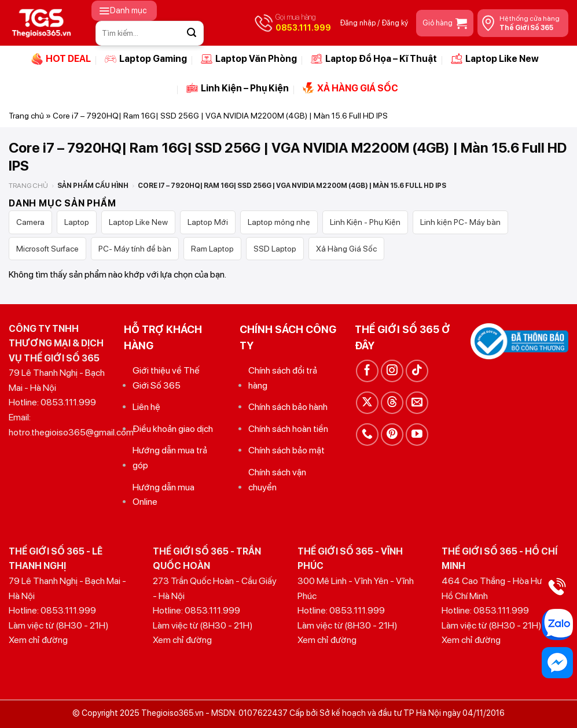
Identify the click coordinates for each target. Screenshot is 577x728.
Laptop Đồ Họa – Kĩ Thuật (374, 59)
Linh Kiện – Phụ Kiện (238, 88)
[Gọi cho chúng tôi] (367, 435)
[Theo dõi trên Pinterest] (392, 435)
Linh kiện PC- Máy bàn (460, 222)
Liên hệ (146, 407)
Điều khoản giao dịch (173, 429)
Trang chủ (26, 116)
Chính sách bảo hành (288, 407)
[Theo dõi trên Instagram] (392, 371)
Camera (30, 222)
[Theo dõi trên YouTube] (417, 435)
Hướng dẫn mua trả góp (170, 458)
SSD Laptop (275, 249)
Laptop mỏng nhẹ (279, 222)
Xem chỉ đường (38, 640)
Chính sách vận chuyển (277, 480)
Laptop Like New (495, 59)
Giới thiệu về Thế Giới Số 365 (166, 378)
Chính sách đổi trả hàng (283, 378)
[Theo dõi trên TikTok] (417, 371)
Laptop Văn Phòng (249, 59)
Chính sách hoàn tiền (288, 429)
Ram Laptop (212, 249)
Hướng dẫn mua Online (163, 495)
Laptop (77, 222)
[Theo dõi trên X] (367, 403)
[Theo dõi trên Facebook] (367, 371)
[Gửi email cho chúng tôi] (417, 403)
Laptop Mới (208, 222)
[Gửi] (192, 33)
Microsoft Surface (47, 249)
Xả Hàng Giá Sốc (346, 249)
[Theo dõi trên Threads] (392, 403)
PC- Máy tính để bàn (135, 249)
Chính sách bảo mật (286, 450)
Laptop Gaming (146, 59)
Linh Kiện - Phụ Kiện (365, 222)
